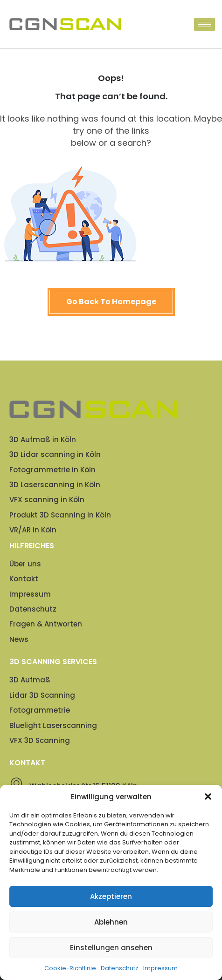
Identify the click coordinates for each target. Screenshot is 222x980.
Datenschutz (120, 968)
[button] (208, 796)
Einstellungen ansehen (111, 948)
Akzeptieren (111, 896)
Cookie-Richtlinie (70, 968)
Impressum (160, 968)
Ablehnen (111, 922)
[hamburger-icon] (205, 24)
